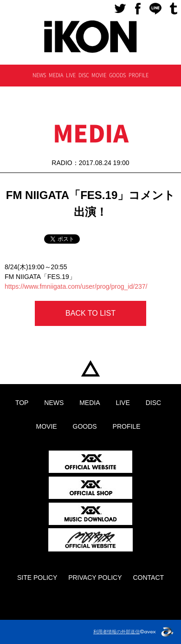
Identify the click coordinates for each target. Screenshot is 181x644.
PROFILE (139, 75)
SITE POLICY (37, 578)
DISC (84, 75)
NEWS (39, 75)
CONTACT (148, 578)
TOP (90, 369)
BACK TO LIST (90, 313)
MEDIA (56, 75)
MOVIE (99, 75)
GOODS (117, 75)
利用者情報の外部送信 (116, 632)
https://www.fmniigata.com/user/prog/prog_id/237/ (76, 286)
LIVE (71, 75)
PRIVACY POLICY (95, 578)
